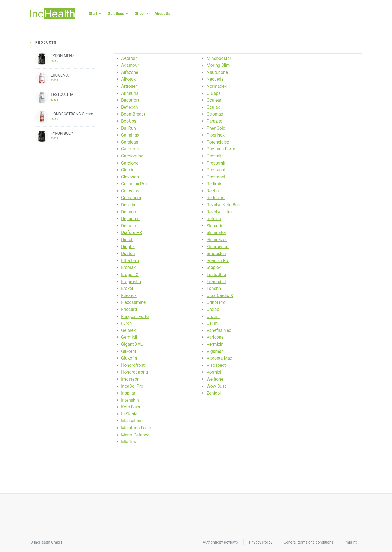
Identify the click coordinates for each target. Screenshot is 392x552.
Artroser (129, 86)
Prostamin (217, 163)
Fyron (126, 323)
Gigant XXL (132, 344)
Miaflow (129, 442)
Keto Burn (131, 407)
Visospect (216, 365)
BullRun (128, 128)
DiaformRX (132, 233)
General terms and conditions (309, 542)
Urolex (213, 309)
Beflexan (130, 107)
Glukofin (129, 358)
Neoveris (215, 79)
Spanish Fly (218, 261)
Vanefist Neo (219, 330)
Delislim (129, 205)
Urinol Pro (216, 302)
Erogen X (130, 275)
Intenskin (130, 400)
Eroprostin (131, 282)
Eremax (128, 267)
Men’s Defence (135, 435)
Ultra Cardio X (220, 295)
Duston (128, 254)
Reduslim (216, 198)
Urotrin (213, 316)
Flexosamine (133, 302)
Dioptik (128, 247)
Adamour (130, 65)
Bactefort (130, 100)
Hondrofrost (133, 365)
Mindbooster (219, 58)
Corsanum (131, 198)
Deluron (129, 212)
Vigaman (215, 351)
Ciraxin (128, 170)
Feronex (129, 295)
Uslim (212, 323)
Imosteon (130, 379)
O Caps (214, 93)
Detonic (128, 226)
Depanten (130, 219)
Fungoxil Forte (135, 316)
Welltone (215, 379)
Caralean (130, 142)
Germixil (129, 337)
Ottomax (215, 114)
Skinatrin (215, 226)
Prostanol (216, 170)
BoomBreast (133, 114)
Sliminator (216, 233)
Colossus (130, 191)
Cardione (130, 163)
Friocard (129, 309)
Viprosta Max (219, 358)
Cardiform (131, 149)
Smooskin (216, 254)
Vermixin (215, 344)
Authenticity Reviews (220, 542)
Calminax (130, 135)
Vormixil (215, 372)
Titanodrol (217, 282)
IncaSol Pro (132, 386)
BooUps (129, 121)
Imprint (351, 542)
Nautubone (217, 72)
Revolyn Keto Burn (224, 205)
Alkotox (128, 79)
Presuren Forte (221, 149)
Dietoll (127, 240)
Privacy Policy (261, 542)
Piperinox (216, 135)
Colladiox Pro (134, 184)
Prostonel (216, 177)
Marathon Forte (136, 428)
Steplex (214, 267)
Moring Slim (218, 65)
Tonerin (214, 288)
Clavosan (130, 177)
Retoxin (214, 219)
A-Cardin (129, 58)
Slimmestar (218, 247)
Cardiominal (133, 156)
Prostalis (215, 156)
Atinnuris (130, 93)
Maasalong (132, 421)
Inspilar (128, 393)
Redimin (215, 184)
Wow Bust (216, 386)
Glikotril (128, 351)
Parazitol (215, 121)
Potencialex (218, 142)
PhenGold (216, 128)
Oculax (213, 107)
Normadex (217, 86)
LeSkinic (129, 414)
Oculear (214, 100)
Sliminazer (217, 240)
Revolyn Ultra (219, 212)
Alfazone (130, 72)
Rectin (213, 191)
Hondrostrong (135, 372)
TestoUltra (217, 275)
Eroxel (127, 288)
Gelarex (128, 330)
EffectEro (130, 261)
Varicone (215, 337)
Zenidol (214, 393)
